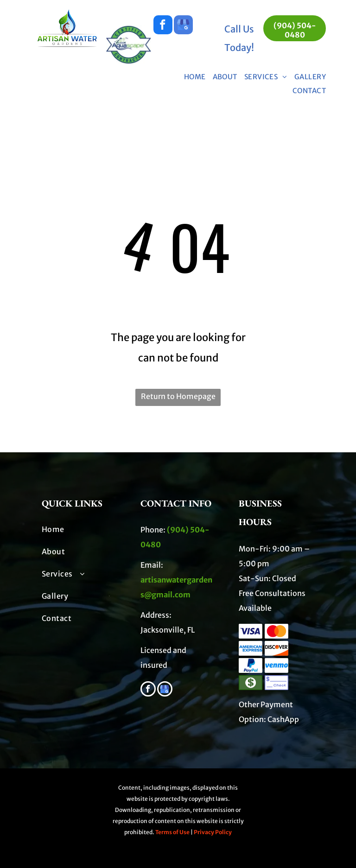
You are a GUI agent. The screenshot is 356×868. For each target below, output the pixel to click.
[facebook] (163, 26)
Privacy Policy (213, 832)
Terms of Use (172, 832)
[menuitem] (191, 77)
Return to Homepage (178, 396)
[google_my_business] (183, 26)
